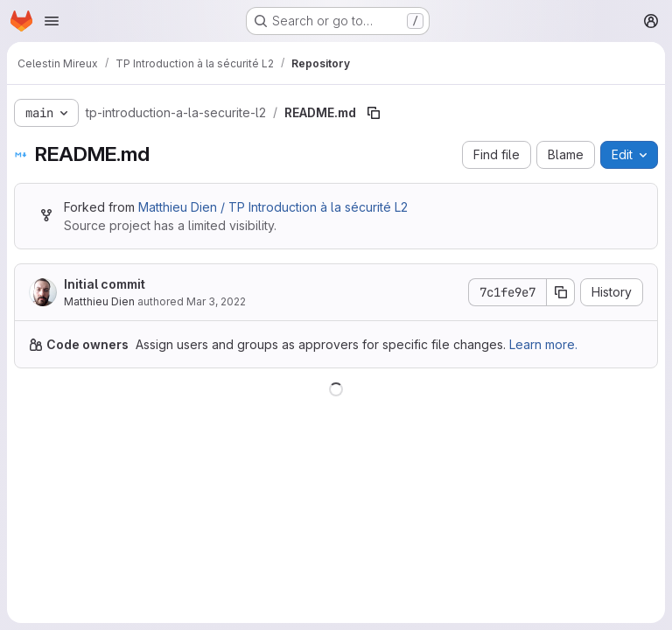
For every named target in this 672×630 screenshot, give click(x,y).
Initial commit (105, 284)
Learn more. (543, 344)
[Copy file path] (374, 113)
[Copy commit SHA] (561, 292)
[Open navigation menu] (52, 21)
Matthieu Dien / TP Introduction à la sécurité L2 (273, 207)
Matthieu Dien (99, 301)
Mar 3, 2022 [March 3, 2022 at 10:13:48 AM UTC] (216, 301)
